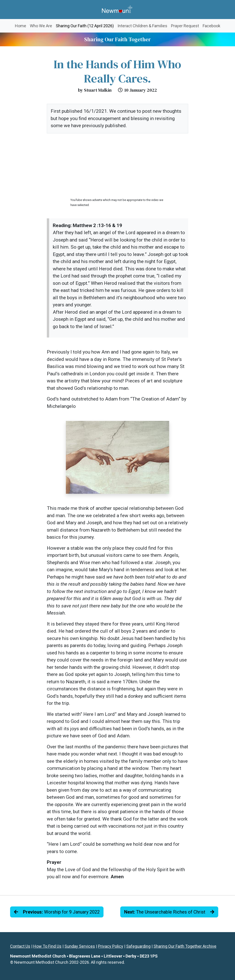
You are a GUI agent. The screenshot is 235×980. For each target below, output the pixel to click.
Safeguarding (138, 946)
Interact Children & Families (142, 26)
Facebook (211, 26)
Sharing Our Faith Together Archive (185, 946)
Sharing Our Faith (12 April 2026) (86, 25)
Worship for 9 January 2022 (57, 912)
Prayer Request (185, 26)
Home (21, 26)
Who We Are (41, 26)
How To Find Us (47, 946)
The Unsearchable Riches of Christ (169, 912)
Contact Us (20, 946)
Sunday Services (80, 946)
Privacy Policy (111, 946)
